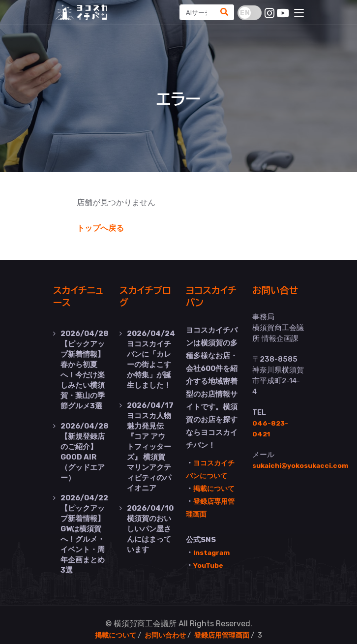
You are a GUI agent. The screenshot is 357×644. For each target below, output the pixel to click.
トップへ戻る (100, 228)
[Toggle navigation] (299, 13)
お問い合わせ (165, 625)
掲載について (215, 488)
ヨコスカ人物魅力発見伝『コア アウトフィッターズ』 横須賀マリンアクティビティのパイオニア (150, 441)
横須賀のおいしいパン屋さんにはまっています (150, 520)
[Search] (195, 12)
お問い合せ (274, 296)
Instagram (213, 552)
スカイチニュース (78, 296)
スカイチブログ (145, 296)
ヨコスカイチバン (210, 296)
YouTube (210, 564)
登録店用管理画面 (225, 625)
